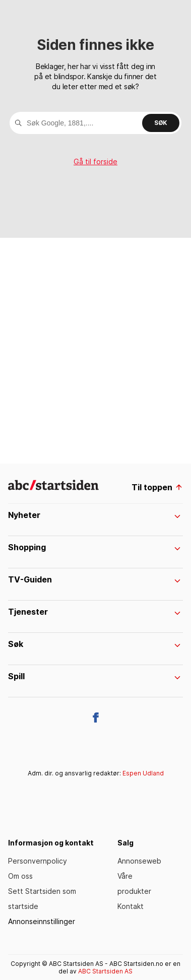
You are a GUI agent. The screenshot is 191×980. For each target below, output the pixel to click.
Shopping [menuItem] (94, 547)
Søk (161, 123)
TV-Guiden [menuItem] (94, 579)
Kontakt (131, 906)
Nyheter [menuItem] (94, 515)
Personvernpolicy (38, 861)
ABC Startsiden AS (105, 971)
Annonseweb (139, 861)
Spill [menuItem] (94, 676)
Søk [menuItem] (94, 644)
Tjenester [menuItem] (94, 612)
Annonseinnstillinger (42, 921)
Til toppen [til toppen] (157, 487)
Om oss (20, 876)
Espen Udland (143, 773)
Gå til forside (95, 162)
